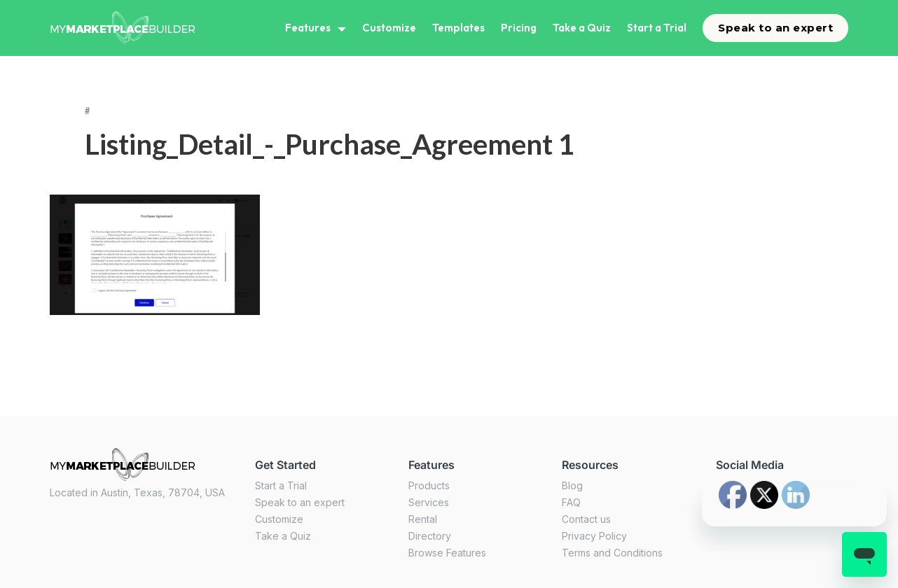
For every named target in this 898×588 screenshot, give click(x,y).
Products (429, 485)
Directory (430, 536)
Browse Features (447, 553)
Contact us (586, 519)
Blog (572, 485)
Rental (423, 519)
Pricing (519, 28)
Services (429, 502)
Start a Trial (657, 28)
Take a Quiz (582, 28)
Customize (389, 28)
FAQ (571, 502)
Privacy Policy (594, 536)
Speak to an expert (775, 28)
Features (308, 28)
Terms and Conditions (612, 553)
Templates (458, 28)
